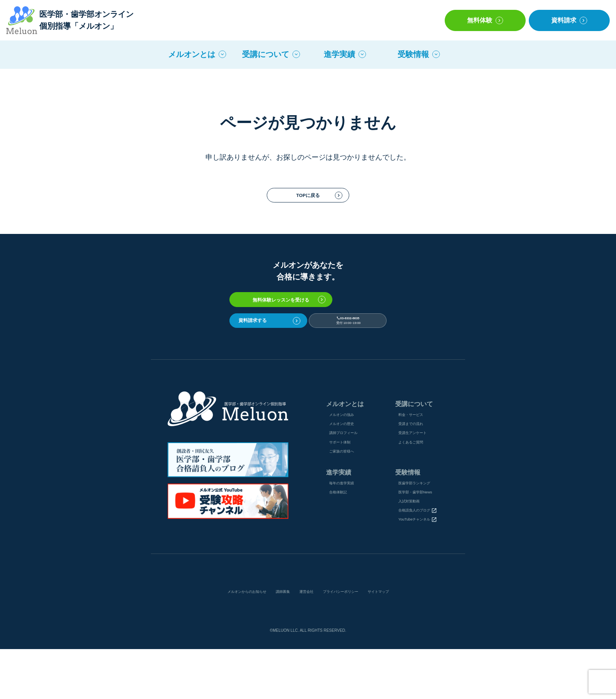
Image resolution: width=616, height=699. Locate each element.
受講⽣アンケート (418, 463)
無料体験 (480, 20)
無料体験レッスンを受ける (308, 311)
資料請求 (564, 20)
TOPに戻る (308, 199)
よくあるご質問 (416, 475)
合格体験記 (343, 533)
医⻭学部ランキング (421, 521)
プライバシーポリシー (353, 641)
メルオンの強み (348, 439)
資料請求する (264, 339)
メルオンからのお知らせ (223, 641)
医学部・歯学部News (423, 533)
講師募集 (274, 641)
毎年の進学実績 (348, 521)
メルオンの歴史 (348, 451)
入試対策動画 (413, 544)
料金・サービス (416, 439)
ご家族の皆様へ (348, 486)
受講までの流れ (416, 451)
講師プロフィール (351, 463)
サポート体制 (346, 475)
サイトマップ (407, 641)
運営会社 (305, 641)
